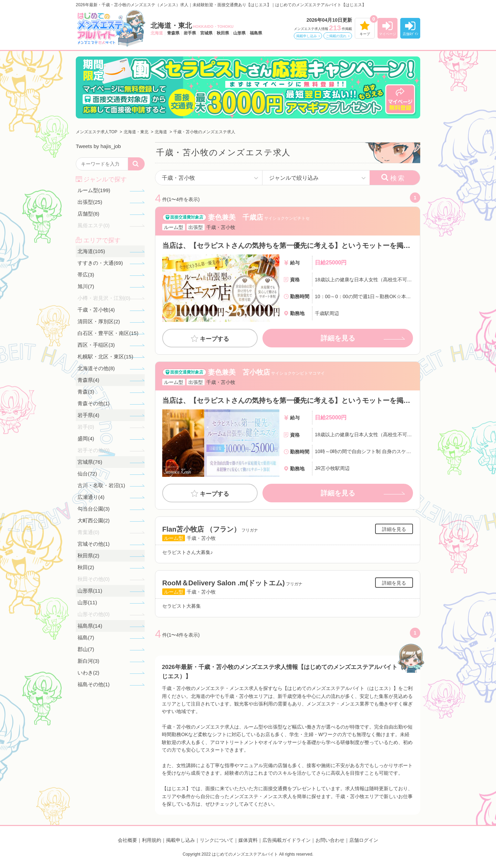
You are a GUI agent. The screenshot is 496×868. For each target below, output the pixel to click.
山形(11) (87, 602)
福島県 (256, 33)
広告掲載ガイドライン (287, 840)
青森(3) (86, 392)
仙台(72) (87, 474)
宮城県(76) (90, 462)
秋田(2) (86, 567)
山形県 (239, 33)
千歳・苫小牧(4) (96, 310)
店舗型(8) (88, 214)
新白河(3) (88, 661)
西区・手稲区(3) (96, 345)
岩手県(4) (88, 415)
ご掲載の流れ (336, 36)
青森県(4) (88, 380)
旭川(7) (86, 286)
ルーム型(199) (94, 190)
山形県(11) (90, 591)
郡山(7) (86, 649)
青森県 (173, 33)
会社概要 (127, 840)
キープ (365, 34)
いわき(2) (88, 673)
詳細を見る (338, 338)
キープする (214, 339)
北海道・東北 (192, 25)
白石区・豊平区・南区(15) (108, 333)
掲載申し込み (307, 36)
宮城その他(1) (94, 544)
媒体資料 (248, 840)
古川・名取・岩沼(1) (101, 485)
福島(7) (86, 637)
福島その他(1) (94, 684)
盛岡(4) (86, 438)
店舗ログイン (364, 840)
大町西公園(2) (94, 520)
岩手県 (190, 33)
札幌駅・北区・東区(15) (105, 357)
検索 (398, 178)
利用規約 (152, 840)
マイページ (387, 34)
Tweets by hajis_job (98, 146)
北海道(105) (91, 251)
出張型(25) (90, 202)
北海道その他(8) (96, 368)
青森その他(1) (94, 403)
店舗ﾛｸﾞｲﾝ (410, 34)
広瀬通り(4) (91, 497)
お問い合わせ (330, 840)
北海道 (157, 33)
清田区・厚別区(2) (99, 321)
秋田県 (223, 33)
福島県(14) (90, 626)
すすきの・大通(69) (100, 263)
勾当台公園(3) (94, 509)
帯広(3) (86, 275)
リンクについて (217, 840)
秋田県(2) (88, 556)
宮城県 (206, 33)
